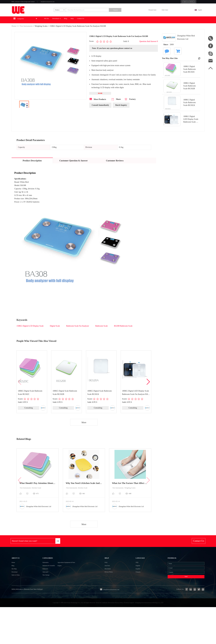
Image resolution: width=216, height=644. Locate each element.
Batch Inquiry (121, 117)
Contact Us (121, 30)
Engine (59, 584)
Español (127, 589)
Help (107, 30)
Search (138, 16)
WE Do (67, 30)
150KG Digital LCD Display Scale (30, 336)
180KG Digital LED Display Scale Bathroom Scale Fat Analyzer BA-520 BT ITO (136, 403)
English (197, 16)
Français (128, 594)
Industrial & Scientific (42, 584)
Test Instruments (26, 36)
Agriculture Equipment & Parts (70, 579)
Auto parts (37, 594)
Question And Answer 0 (149, 51)
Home (14, 36)
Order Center (180, 16)
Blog (97, 30)
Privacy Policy (109, 594)
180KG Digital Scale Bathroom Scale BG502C (30, 403)
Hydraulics (37, 579)
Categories (41, 572)
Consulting (28, 418)
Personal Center (159, 16)
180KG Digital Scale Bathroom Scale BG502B (65, 403)
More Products (98, 111)
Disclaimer (107, 589)
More (84, 433)
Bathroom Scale (102, 336)
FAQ (105, 579)
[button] (148, 392)
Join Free (175, 3)
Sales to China (18, 599)
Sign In (166, 3)
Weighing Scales (41, 36)
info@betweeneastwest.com (68, 3)
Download (82, 30)
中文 (126, 579)
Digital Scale (55, 336)
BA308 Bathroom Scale (123, 336)
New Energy (38, 599)
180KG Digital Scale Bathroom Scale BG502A (100, 403)
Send (175, 601)
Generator (37, 589)
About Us (18, 572)
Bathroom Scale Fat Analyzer (78, 336)
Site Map (16, 589)
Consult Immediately (100, 117)
